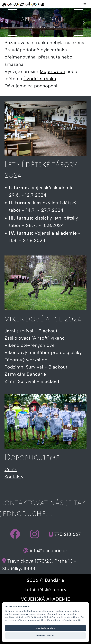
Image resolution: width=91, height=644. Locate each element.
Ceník (11, 469)
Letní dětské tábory (45, 590)
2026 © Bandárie (46, 580)
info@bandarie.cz (45, 551)
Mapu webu (52, 71)
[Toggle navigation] (85, 4)
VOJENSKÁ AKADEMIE (45, 599)
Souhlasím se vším (46, 628)
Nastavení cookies (45, 636)
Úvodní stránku (40, 79)
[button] (7, 23)
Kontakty (14, 477)
